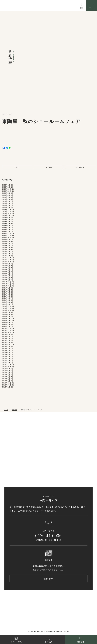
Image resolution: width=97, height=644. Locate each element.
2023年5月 (6, 248)
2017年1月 (6, 381)
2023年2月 (6, 254)
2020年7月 (6, 316)
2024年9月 (6, 215)
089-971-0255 (15, 435)
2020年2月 (6, 326)
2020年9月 (6, 312)
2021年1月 (6, 304)
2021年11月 (7, 284)
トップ (6, 410)
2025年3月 (6, 203)
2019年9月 (6, 335)
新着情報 (14, 410)
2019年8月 (6, 337)
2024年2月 (6, 229)
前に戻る (80, 167)
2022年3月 (6, 276)
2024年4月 (6, 225)
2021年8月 (6, 290)
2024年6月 (6, 221)
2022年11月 (7, 260)
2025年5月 (6, 199)
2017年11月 (7, 365)
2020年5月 (6, 320)
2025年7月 (6, 197)
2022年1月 (6, 280)
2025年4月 (6, 201)
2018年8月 (6, 355)
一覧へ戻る (49, 167)
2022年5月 (6, 272)
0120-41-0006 (48, 536)
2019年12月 (7, 328)
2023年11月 (7, 236)
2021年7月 (6, 292)
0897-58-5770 (15, 467)
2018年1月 (6, 363)
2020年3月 (6, 324)
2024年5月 (6, 223)
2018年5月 (6, 359)
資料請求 (48, 579)
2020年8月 (6, 314)
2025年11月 (7, 191)
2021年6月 (6, 294)
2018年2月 (6, 361)
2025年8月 (6, 195)
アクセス (14, 444)
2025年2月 (6, 205)
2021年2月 (6, 302)
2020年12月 (7, 306)
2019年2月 (6, 349)
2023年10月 (7, 238)
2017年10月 (7, 367)
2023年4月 (6, 250)
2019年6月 (6, 341)
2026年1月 (6, 187)
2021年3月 (6, 300)
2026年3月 (6, 185)
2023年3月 (6, 252)
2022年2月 (6, 278)
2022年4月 (6, 274)
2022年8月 (6, 266)
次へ (17, 167)
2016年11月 (7, 383)
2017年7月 (6, 373)
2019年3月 (6, 347)
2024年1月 (6, 231)
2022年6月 (6, 270)
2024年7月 (6, 219)
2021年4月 (6, 298)
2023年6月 (6, 246)
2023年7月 (6, 244)
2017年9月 (6, 369)
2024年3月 (6, 227)
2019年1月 (6, 351)
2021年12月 (7, 282)
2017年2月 (6, 379)
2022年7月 (6, 268)
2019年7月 (6, 339)
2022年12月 (7, 258)
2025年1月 (6, 207)
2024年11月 (7, 211)
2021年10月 (7, 286)
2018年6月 (6, 357)
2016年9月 (6, 387)
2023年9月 (6, 240)
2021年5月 (6, 296)
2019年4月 (6, 345)
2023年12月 (7, 233)
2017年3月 (6, 377)
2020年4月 (6, 322)
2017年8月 (6, 371)
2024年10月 (7, 213)
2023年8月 (6, 242)
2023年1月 (6, 256)
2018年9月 (6, 353)
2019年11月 (7, 331)
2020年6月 (6, 318)
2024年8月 (6, 217)
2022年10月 (7, 262)
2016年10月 (7, 385)
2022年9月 (6, 264)
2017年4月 (6, 375)
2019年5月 (6, 343)
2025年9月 (6, 193)
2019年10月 (7, 333)
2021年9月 (6, 288)
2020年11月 (7, 308)
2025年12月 (7, 189)
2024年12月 (7, 209)
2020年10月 (7, 310)
